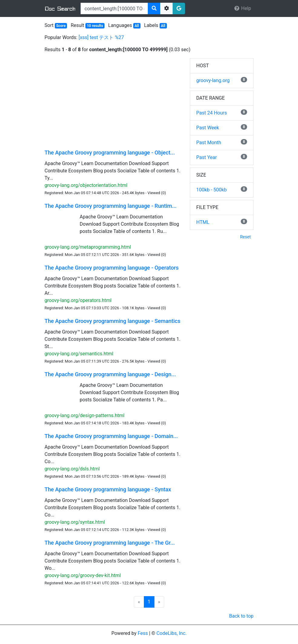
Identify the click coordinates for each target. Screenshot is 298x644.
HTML (203, 222)
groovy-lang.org (213, 80)
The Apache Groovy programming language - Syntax (108, 489)
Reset (245, 237)
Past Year (207, 157)
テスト (106, 37)
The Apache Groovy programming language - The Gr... (110, 543)
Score (61, 26)
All (137, 26)
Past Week (208, 128)
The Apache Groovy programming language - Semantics (113, 321)
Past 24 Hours (212, 113)
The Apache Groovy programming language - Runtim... (111, 206)
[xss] (83, 37)
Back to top (241, 616)
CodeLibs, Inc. (172, 633)
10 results (95, 26)
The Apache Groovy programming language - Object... (110, 153)
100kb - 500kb (212, 190)
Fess (143, 633)
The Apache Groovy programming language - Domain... (111, 436)
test (94, 37)
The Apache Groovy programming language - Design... (110, 374)
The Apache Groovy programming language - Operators (112, 268)
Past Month (209, 143)
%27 (119, 37)
